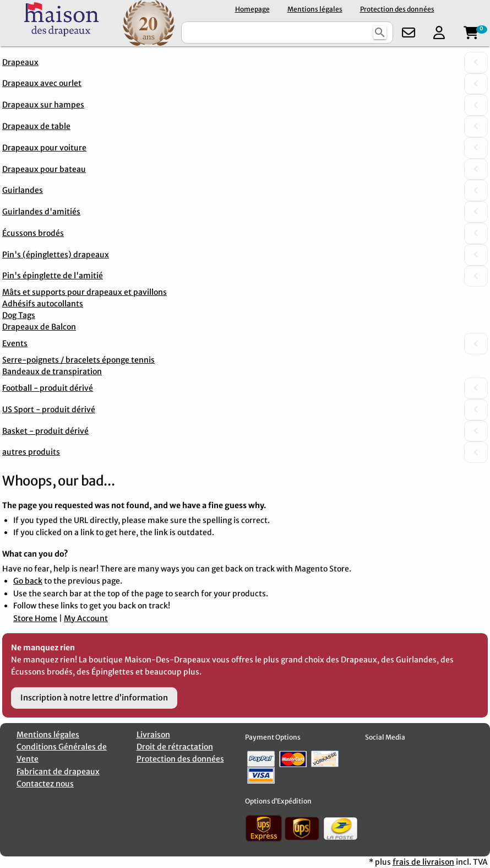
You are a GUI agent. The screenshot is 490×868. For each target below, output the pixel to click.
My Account (86, 618)
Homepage (252, 9)
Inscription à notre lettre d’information (94, 698)
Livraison (153, 735)
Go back (28, 581)
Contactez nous (45, 784)
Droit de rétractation (175, 747)
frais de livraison (423, 862)
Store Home (35, 618)
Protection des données (397, 9)
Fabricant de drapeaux (58, 772)
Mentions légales (315, 9)
